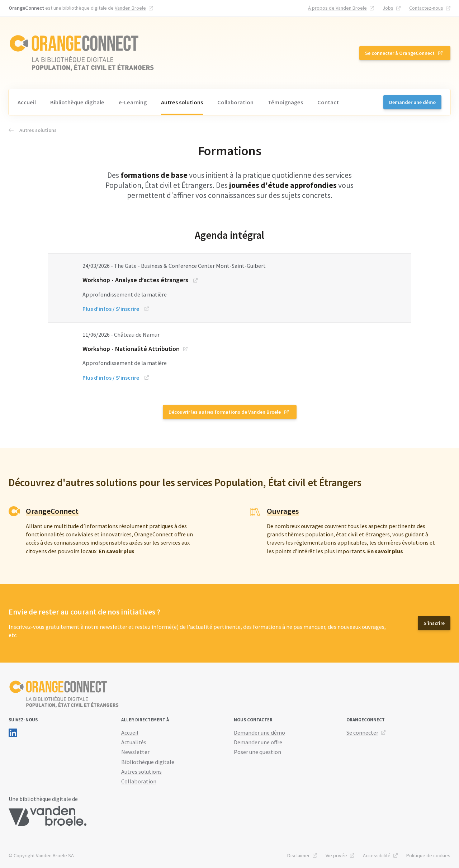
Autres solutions (182, 102)
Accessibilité (377, 855)
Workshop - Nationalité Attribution (131, 349)
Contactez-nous (426, 8)
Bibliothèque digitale (77, 102)
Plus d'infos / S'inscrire (111, 309)
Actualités (134, 742)
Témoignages (285, 102)
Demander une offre (258, 742)
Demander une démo (412, 102)
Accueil (27, 102)
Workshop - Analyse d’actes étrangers (136, 280)
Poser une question (257, 752)
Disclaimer (299, 855)
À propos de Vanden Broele (337, 8)
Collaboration (235, 102)
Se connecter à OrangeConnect (400, 53)
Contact (328, 102)
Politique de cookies (428, 855)
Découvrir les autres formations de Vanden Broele (225, 412)
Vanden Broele (130, 8)
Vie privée (336, 855)
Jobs (388, 8)
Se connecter (362, 732)
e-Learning (133, 102)
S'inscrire (434, 623)
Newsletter (135, 752)
